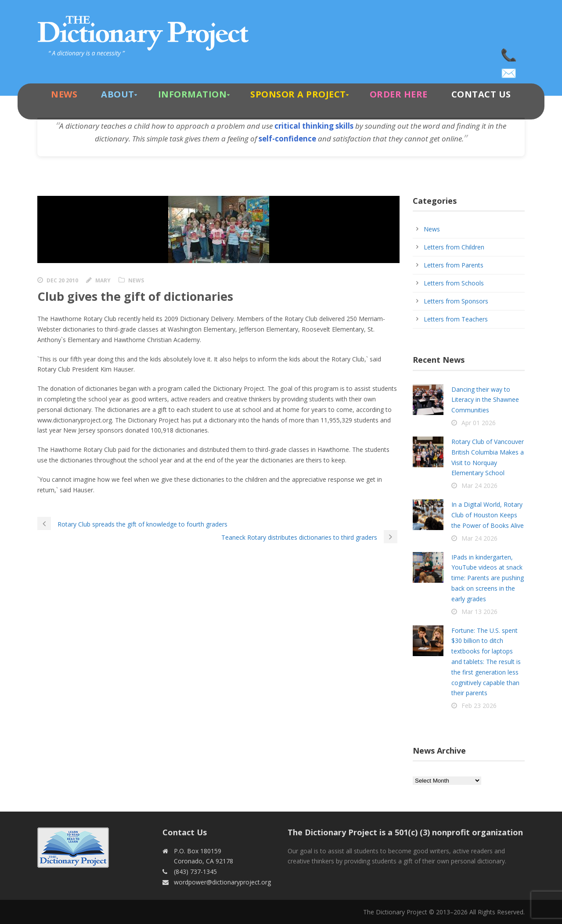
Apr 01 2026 (479, 423)
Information (193, 94)
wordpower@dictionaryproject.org (509, 70)
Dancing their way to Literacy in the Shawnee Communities (485, 400)
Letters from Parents (454, 265)
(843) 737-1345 (509, 53)
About (118, 94)
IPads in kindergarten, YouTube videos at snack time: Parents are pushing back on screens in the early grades (488, 578)
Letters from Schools (454, 283)
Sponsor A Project (298, 94)
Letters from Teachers (456, 319)
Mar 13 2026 (479, 612)
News (64, 94)
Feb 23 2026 (479, 706)
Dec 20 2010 (62, 280)
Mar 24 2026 (479, 485)
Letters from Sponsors (456, 301)
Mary (103, 280)
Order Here (399, 94)
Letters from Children (454, 247)
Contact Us (481, 94)
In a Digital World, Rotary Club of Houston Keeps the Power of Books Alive (488, 515)
